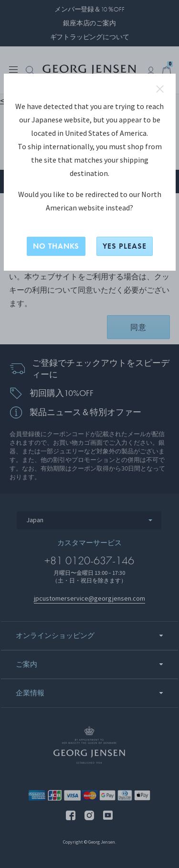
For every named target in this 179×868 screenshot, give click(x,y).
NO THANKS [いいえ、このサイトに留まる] (56, 246)
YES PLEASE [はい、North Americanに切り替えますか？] (125, 246)
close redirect (160, 89)
